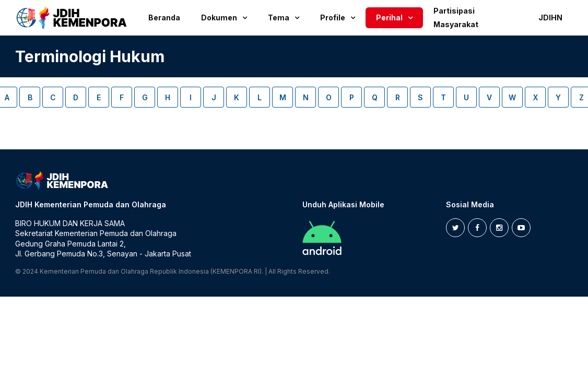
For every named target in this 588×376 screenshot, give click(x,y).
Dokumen (219, 17)
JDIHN (550, 17)
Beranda (164, 17)
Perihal (389, 17)
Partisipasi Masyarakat (456, 17)
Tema (279, 17)
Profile (333, 17)
